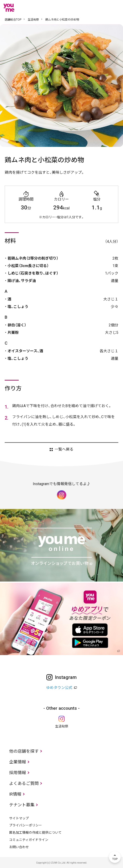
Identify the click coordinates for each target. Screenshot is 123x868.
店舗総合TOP (13, 20)
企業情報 (18, 762)
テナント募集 (22, 805)
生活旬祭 (33, 20)
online (101, 8)
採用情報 (18, 773)
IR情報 (15, 794)
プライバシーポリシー (26, 825)
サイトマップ (19, 818)
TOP (115, 857)
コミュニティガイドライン (29, 840)
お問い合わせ (19, 847)
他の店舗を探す (24, 751)
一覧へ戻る (64, 449)
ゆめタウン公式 (59, 688)
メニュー (115, 8)
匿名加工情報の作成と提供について (35, 833)
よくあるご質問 (24, 783)
